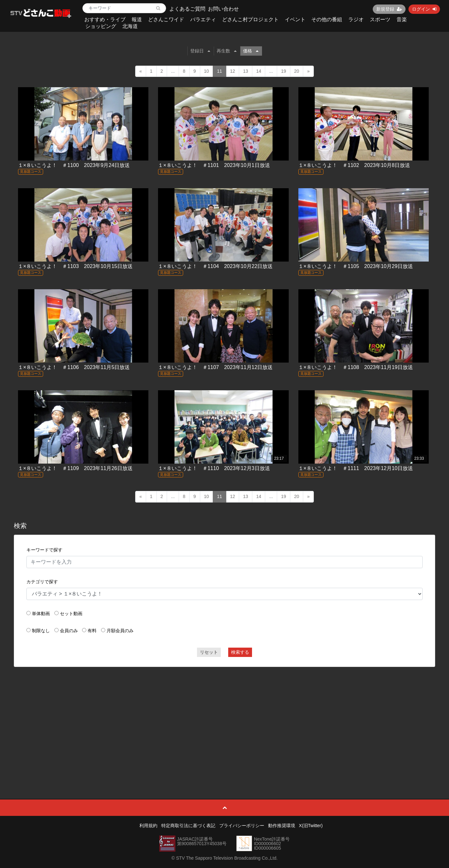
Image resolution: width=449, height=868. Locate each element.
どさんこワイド (166, 19)
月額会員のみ (120, 631)
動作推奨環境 (282, 826)
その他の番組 (327, 19)
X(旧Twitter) (311, 826)
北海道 (130, 26)
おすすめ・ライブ (105, 19)
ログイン (424, 9)
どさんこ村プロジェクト (250, 19)
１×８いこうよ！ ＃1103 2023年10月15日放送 (75, 266)
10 (207, 71)
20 (297, 71)
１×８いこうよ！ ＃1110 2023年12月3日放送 (214, 468)
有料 (92, 631)
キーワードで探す (44, 550)
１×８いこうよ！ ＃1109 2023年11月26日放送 (75, 468)
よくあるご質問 (187, 9)
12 (233, 71)
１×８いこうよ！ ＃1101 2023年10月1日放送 (214, 165)
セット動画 (71, 614)
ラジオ (356, 19)
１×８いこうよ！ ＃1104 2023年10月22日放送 (215, 266)
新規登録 (389, 9)
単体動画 (41, 614)
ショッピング (101, 26)
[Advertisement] (225, 718)
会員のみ (69, 631)
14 (259, 71)
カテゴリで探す (42, 582)
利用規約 (148, 826)
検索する (240, 652)
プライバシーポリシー (242, 826)
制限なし (41, 631)
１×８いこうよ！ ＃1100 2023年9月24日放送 (74, 165)
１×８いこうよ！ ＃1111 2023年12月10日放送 (356, 468)
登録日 (200, 51)
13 (246, 71)
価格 (251, 51)
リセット (209, 652)
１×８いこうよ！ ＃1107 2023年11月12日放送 (215, 367)
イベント (295, 19)
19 (284, 71)
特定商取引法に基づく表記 (188, 826)
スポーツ (380, 19)
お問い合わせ (223, 9)
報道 (137, 19)
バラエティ (203, 19)
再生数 (227, 51)
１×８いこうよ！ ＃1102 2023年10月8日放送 (354, 165)
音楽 (402, 19)
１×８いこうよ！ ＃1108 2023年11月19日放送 (356, 367)
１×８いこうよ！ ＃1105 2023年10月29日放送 (356, 266)
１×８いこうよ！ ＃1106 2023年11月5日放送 (74, 367)
